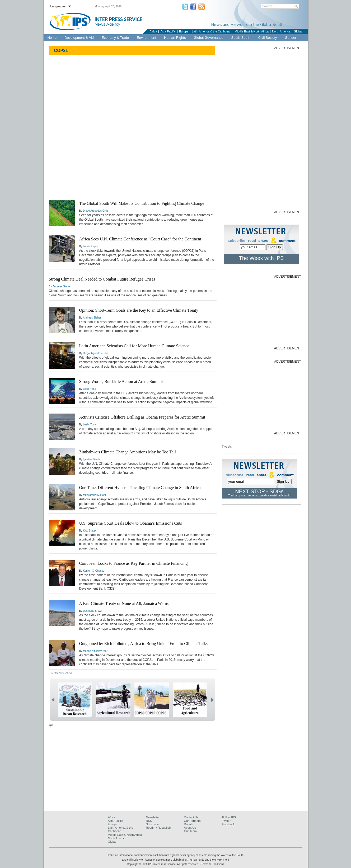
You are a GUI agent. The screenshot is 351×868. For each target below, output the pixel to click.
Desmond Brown (93, 611)
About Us (190, 828)
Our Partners (192, 821)
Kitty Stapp (89, 531)
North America (281, 31)
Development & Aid (79, 38)
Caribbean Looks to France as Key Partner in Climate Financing (134, 563)
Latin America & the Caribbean (211, 31)
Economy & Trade (115, 38)
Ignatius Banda (92, 459)
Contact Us (191, 817)
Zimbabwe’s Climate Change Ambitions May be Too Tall (128, 452)
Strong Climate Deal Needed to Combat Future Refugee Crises (102, 279)
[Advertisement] (261, 130)
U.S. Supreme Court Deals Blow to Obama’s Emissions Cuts (131, 523)
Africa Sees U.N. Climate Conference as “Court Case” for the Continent (140, 239)
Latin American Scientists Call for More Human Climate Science (134, 346)
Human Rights (175, 38)
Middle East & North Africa (252, 31)
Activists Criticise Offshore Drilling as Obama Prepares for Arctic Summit (142, 417)
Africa (153, 31)
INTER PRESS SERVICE (118, 19)
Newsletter (153, 817)
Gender (291, 38)
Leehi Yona (90, 389)
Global (298, 31)
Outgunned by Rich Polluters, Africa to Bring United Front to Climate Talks (144, 644)
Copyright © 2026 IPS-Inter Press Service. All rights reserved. (163, 864)
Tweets (227, 447)
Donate (189, 824)
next (212, 700)
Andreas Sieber (62, 286)
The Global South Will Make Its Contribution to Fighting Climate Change (142, 203)
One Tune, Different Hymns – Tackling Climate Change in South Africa (140, 488)
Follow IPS (229, 817)
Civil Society (268, 38)
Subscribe (153, 824)
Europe (184, 31)
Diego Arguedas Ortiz (95, 211)
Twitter (226, 821)
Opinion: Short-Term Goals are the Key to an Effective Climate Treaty (139, 310)
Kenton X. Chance (94, 571)
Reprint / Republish (158, 828)
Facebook (228, 824)
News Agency (107, 24)
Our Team (190, 831)
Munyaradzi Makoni (94, 495)
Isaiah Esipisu (91, 246)
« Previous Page (60, 673)
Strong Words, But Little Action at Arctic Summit (121, 381)
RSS (149, 821)
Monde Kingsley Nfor (95, 651)
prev (53, 700)
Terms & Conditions (213, 864)
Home (52, 38)
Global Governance (208, 38)
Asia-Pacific (168, 31)
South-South (241, 38)
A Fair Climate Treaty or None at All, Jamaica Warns (124, 603)
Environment (146, 38)
